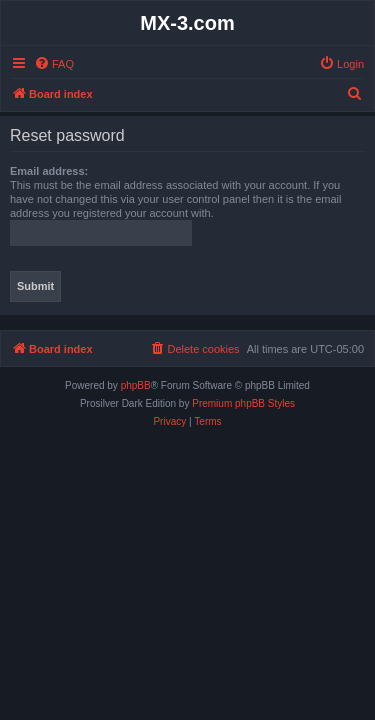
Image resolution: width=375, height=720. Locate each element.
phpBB (136, 385)
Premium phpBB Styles (243, 403)
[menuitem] (54, 64)
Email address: (49, 171)
